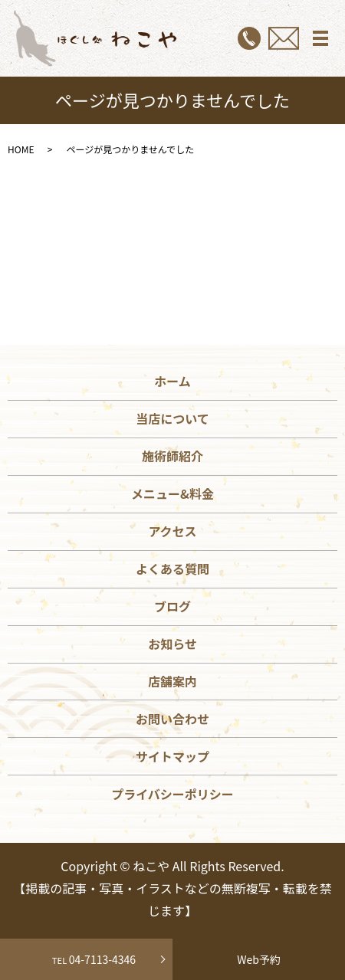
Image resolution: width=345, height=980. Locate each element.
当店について (172, 418)
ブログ (172, 606)
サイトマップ (172, 756)
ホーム (172, 381)
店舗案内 (172, 681)
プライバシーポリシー (172, 794)
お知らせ (172, 644)
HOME (21, 149)
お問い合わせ (172, 719)
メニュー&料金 (172, 493)
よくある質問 (172, 569)
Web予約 (259, 959)
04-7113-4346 (86, 959)
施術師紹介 (172, 456)
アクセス (172, 531)
